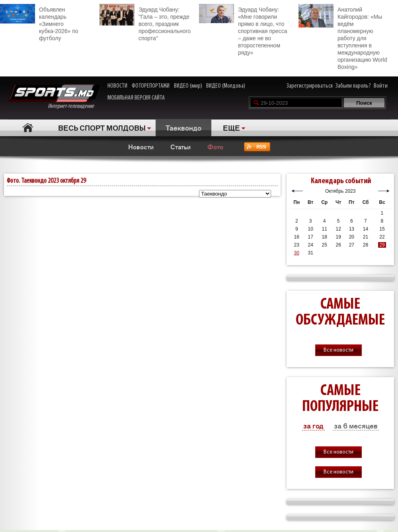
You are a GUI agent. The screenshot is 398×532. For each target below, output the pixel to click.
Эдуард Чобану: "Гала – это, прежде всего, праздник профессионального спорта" (145, 23)
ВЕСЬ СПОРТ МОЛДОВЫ (102, 127)
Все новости (338, 350)
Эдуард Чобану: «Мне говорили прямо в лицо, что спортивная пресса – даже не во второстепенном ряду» (243, 30)
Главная (28, 128)
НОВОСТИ (117, 86)
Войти (381, 86)
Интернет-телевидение (54, 97)
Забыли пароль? (353, 86)
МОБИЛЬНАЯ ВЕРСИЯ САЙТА (136, 98)
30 (297, 253)
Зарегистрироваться (310, 86)
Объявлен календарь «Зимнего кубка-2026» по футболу (39, 23)
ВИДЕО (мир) (188, 86)
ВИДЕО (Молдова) (226, 86)
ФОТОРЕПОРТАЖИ (151, 86)
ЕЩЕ (231, 127)
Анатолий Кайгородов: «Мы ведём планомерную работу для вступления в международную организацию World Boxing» (343, 37)
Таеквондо (183, 127)
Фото (215, 147)
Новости (141, 147)
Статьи (180, 147)
